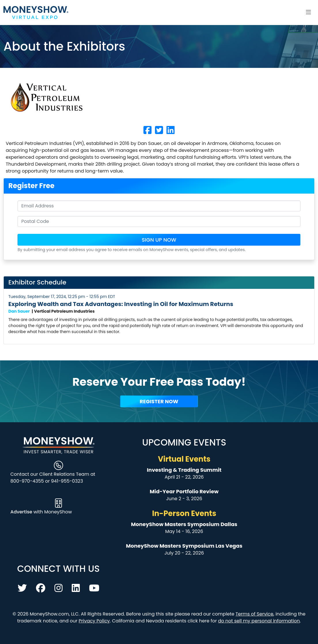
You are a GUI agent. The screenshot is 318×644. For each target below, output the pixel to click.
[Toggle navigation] (308, 12)
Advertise (22, 512)
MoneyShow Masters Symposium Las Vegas (184, 546)
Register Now (159, 401)
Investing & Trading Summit (184, 470)
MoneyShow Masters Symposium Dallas (184, 524)
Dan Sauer (19, 311)
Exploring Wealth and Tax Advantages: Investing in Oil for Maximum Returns (121, 304)
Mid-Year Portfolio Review (184, 491)
